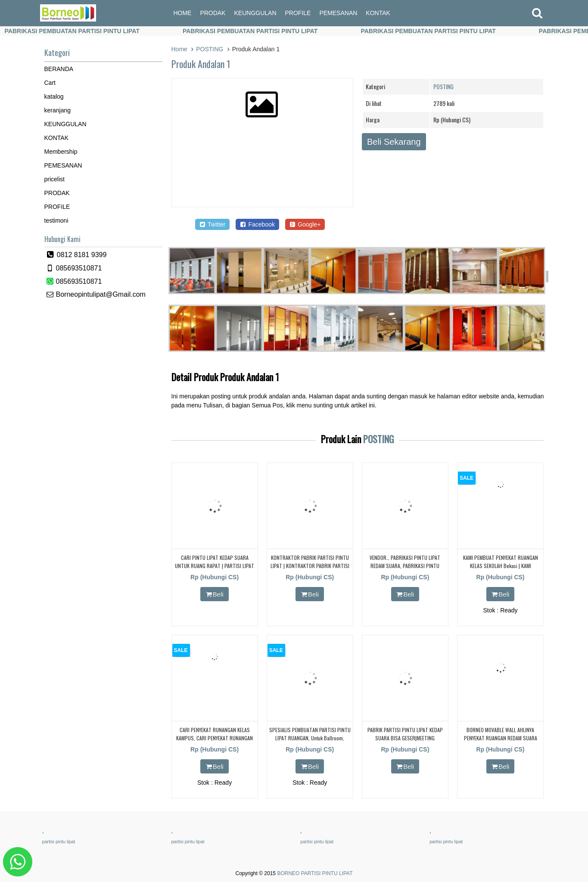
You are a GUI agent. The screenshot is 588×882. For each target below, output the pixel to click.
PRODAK (213, 13)
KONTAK (378, 13)
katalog (54, 96)
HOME (182, 13)
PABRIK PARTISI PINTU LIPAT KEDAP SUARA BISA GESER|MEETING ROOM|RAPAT (405, 738)
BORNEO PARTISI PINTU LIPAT (315, 873)
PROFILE (298, 13)
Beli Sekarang (394, 142)
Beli (215, 594)
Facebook (257, 224)
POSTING (210, 49)
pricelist (54, 179)
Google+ (305, 224)
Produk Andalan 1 (201, 64)
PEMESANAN (338, 13)
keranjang (58, 110)
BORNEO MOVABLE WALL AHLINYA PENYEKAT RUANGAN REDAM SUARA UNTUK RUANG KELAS (501, 738)
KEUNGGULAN (255, 13)
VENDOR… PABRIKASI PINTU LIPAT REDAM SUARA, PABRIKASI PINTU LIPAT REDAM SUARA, (405, 566)
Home (179, 49)
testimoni (56, 220)
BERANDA (59, 69)
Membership (61, 152)
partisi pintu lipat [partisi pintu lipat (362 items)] (59, 842)
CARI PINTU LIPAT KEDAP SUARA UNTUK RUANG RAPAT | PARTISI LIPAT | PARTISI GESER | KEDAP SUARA (215, 566)
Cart (50, 83)
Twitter (212, 224)
